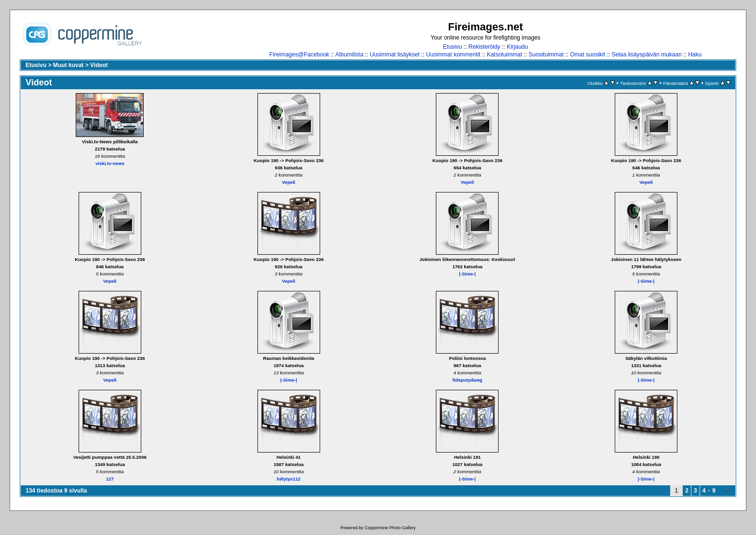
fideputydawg (467, 380)
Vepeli (289, 182)
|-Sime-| (467, 274)
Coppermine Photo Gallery (390, 528)
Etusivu (452, 47)
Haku (695, 55)
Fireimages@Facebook (299, 55)
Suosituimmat (546, 55)
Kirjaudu (517, 47)
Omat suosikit (587, 55)
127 (110, 479)
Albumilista (350, 55)
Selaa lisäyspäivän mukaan (646, 55)
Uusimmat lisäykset (395, 55)
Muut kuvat (68, 65)
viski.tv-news (110, 163)
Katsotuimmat (505, 55)
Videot (99, 65)
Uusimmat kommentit (453, 55)
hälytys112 (289, 479)
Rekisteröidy (485, 47)
